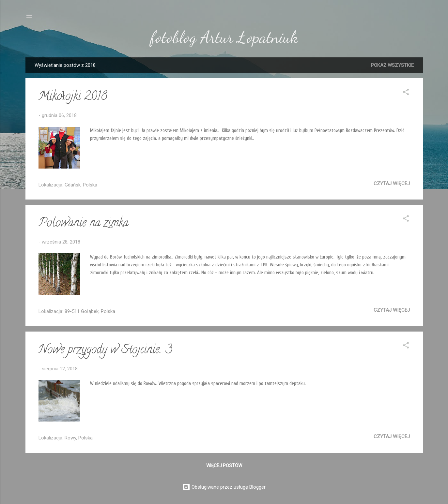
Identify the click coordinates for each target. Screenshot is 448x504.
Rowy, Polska (79, 438)
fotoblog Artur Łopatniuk (224, 37)
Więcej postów (224, 466)
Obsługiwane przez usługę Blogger (224, 487)
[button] (406, 93)
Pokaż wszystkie (392, 65)
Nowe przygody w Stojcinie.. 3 (105, 350)
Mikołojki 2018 (73, 97)
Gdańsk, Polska (81, 185)
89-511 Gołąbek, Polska (90, 311)
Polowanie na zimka (84, 224)
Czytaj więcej (392, 184)
